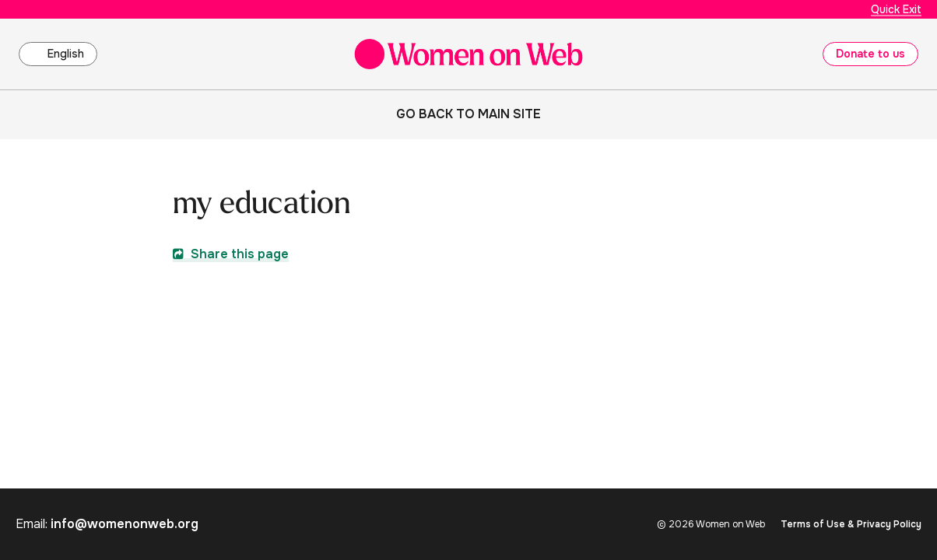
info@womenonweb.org (125, 524)
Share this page (231, 254)
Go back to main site (468, 114)
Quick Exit (896, 9)
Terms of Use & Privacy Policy (851, 524)
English (66, 54)
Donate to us (870, 54)
